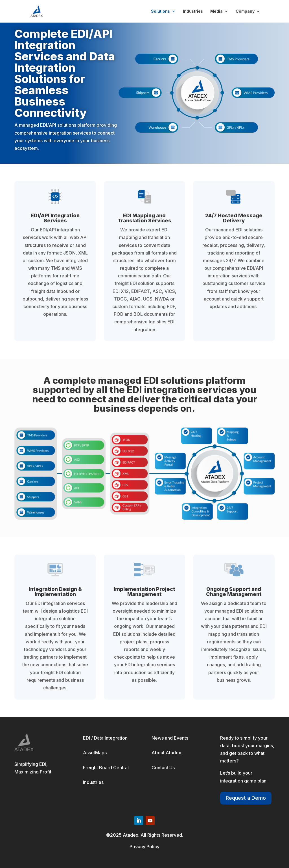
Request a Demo (246, 798)
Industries (193, 11)
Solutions (160, 11)
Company (245, 11)
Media (216, 11)
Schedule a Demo (41, 171)
